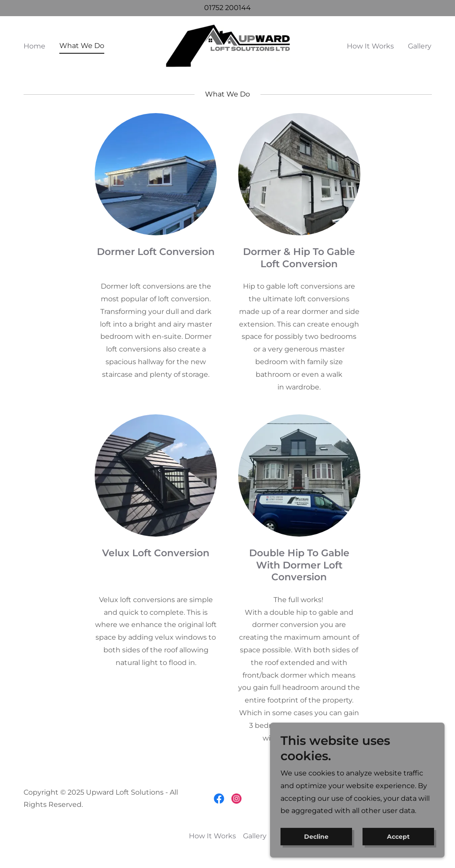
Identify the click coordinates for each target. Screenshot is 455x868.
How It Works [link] (370, 46)
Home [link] (34, 46)
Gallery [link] (420, 46)
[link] (227, 45)
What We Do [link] (82, 46)
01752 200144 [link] (227, 8)
